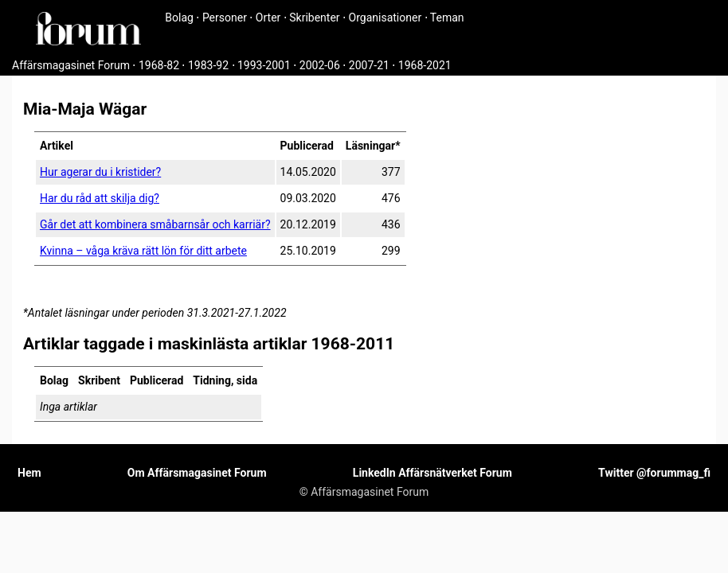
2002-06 (320, 65)
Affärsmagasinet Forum (71, 65)
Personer (225, 18)
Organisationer (386, 18)
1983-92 (208, 65)
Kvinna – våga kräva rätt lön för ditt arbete (143, 251)
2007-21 (369, 65)
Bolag (179, 18)
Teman (447, 18)
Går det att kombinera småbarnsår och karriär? (155, 224)
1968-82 (159, 65)
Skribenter (314, 18)
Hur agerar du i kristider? (100, 172)
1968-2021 (425, 65)
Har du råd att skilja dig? (100, 198)
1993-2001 (264, 65)
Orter (268, 18)
